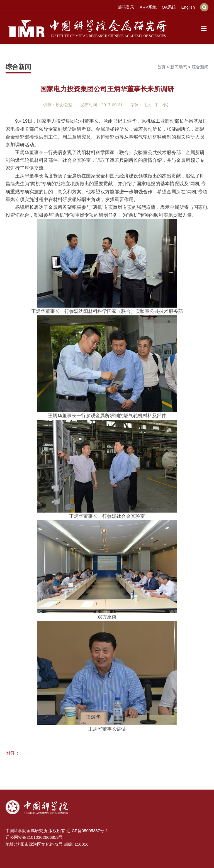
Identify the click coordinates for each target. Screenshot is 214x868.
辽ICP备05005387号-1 (87, 830)
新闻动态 (179, 67)
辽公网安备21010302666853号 (34, 837)
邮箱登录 (126, 7)
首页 (161, 67)
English (188, 7)
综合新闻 (200, 67)
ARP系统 (148, 7)
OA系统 (169, 7)
